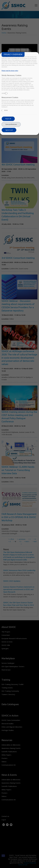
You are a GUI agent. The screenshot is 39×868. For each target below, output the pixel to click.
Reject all (8, 119)
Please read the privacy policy (10, 71)
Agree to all (9, 130)
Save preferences (11, 124)
